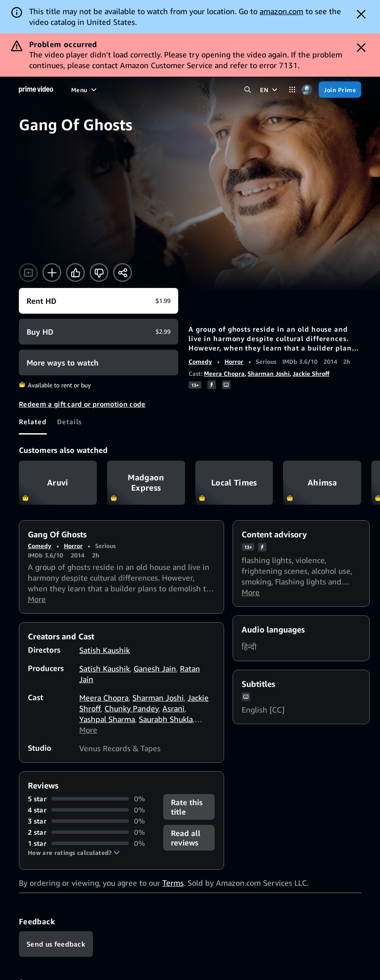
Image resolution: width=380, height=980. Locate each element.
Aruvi (58, 483)
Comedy (200, 361)
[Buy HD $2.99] (99, 332)
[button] (74, 853)
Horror (234, 361)
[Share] (123, 273)
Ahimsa (322, 483)
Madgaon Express (146, 483)
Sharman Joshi (269, 373)
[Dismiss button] (361, 14)
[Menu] (85, 90)
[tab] (33, 422)
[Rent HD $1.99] (99, 301)
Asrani (174, 708)
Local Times (234, 483)
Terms (173, 883)
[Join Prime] (340, 90)
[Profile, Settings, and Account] (307, 90)
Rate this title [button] (187, 807)
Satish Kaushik (105, 650)
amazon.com (281, 11)
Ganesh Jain (155, 668)
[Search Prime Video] (247, 90)
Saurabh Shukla (166, 719)
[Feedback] (56, 944)
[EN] (270, 90)
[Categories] (292, 90)
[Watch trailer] (28, 273)
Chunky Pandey (132, 708)
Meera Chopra (224, 373)
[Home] (36, 90)
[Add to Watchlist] (52, 273)
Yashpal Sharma (107, 719)
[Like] (75, 273)
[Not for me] (99, 273)
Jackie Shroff (311, 373)
